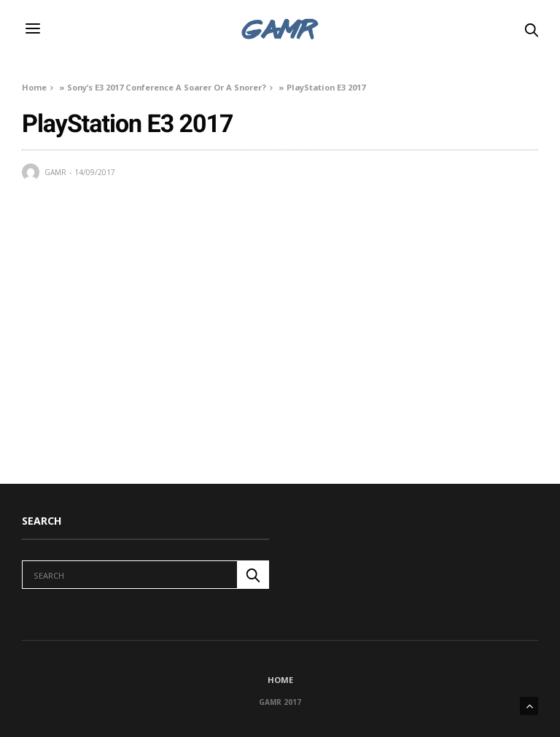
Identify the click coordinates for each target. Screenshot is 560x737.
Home (34, 87)
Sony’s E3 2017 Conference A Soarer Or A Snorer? (167, 87)
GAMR (55, 172)
